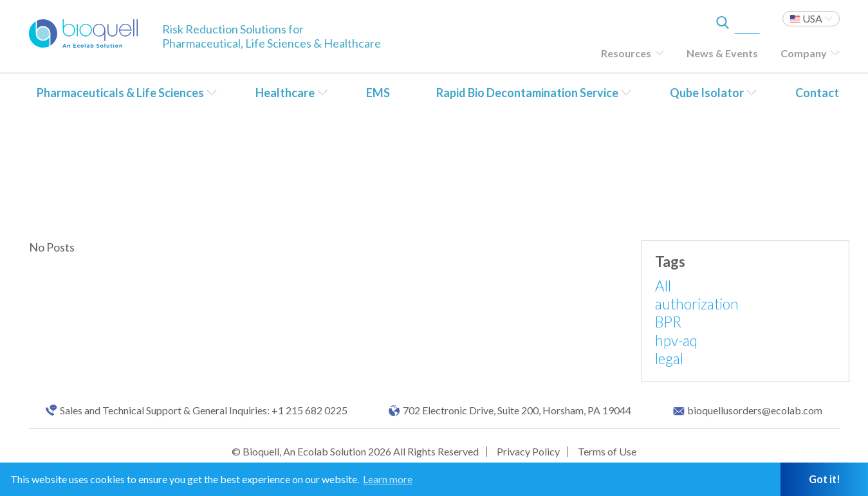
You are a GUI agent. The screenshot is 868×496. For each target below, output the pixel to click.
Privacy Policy (528, 451)
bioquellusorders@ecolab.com (755, 410)
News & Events (722, 53)
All (663, 286)
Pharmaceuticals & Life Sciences (120, 93)
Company (804, 53)
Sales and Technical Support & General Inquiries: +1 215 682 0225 (204, 410)
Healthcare (285, 93)
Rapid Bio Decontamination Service (527, 93)
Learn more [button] (388, 479)
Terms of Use (607, 451)
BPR (668, 322)
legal (669, 359)
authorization (697, 304)
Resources (626, 53)
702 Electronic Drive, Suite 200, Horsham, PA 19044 (517, 410)
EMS (378, 93)
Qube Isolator (707, 93)
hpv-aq (676, 341)
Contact (817, 93)
